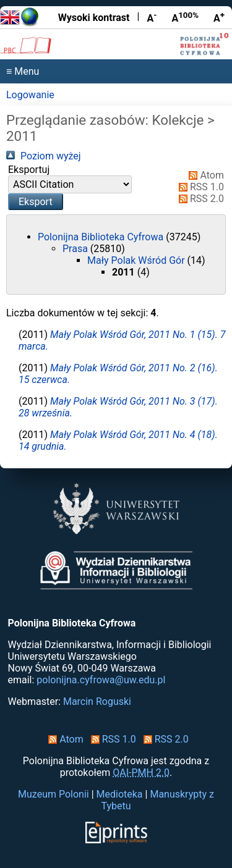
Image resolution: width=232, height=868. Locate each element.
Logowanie (30, 95)
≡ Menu (23, 71)
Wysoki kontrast (94, 18)
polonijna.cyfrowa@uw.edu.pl (101, 680)
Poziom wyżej (44, 156)
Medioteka (120, 794)
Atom (204, 175)
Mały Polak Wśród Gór (137, 260)
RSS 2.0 (199, 199)
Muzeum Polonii (54, 794)
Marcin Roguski (97, 702)
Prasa (76, 249)
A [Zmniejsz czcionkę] (152, 17)
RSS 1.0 (199, 187)
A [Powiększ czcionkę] (219, 17)
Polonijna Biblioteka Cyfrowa (102, 237)
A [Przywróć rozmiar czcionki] (185, 17)
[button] (36, 202)
